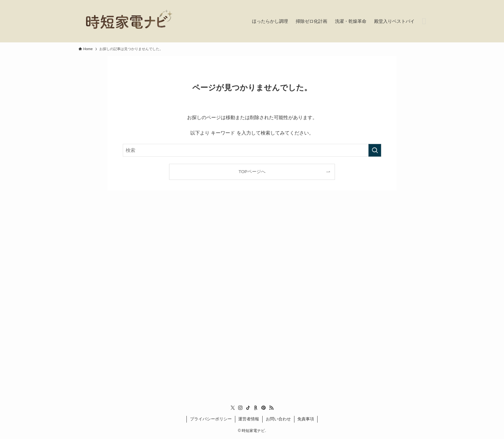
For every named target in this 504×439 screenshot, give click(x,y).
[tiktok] (248, 408)
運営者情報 (249, 419)
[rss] (271, 408)
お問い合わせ (278, 419)
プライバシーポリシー (211, 419)
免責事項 (306, 419)
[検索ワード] (252, 150)
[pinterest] (264, 408)
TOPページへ (252, 172)
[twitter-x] (233, 408)
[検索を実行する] (375, 150)
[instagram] (240, 408)
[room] (256, 408)
